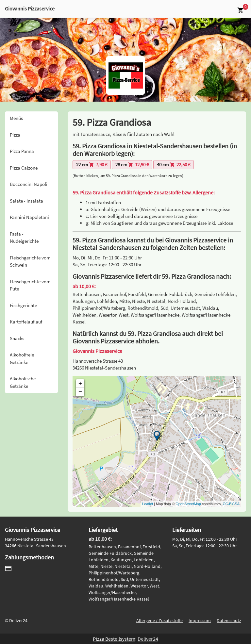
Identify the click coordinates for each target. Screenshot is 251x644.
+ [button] (80, 384)
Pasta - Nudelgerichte (24, 238)
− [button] (80, 392)
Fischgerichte (23, 305)
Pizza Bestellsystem (114, 639)
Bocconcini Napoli (29, 184)
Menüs (16, 118)
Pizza (15, 135)
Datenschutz (229, 620)
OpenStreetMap (188, 504)
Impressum (200, 620)
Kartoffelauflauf (26, 322)
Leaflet (148, 504)
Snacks (17, 338)
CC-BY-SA (231, 504)
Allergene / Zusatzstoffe (159, 620)
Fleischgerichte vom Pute (30, 285)
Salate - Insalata (26, 201)
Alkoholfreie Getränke (22, 358)
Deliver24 (148, 639)
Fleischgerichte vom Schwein (30, 261)
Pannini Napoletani (29, 217)
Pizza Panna (22, 151)
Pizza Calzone (24, 168)
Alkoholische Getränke (23, 382)
